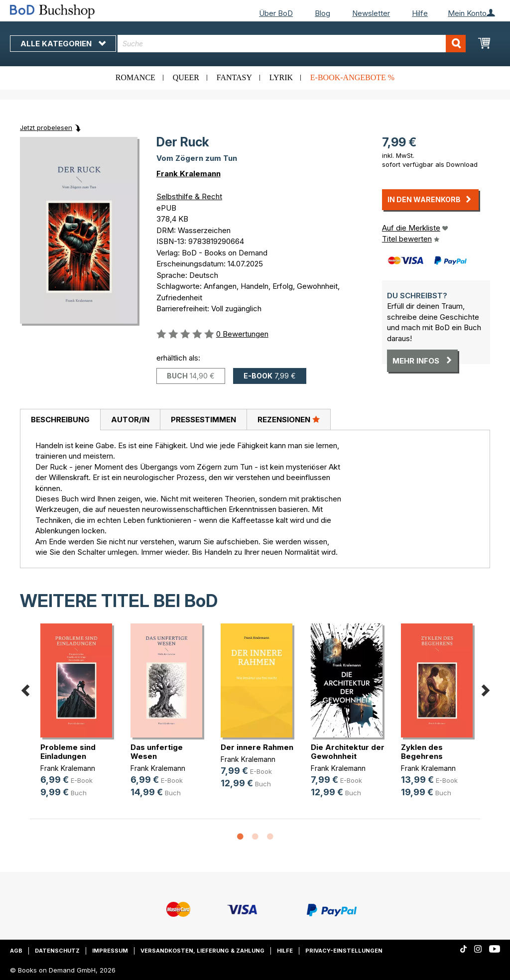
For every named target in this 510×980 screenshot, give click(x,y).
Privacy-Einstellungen (344, 951)
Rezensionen (289, 419)
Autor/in (130, 420)
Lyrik (281, 77)
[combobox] (292, 44)
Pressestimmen (203, 420)
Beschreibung (60, 420)
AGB (16, 951)
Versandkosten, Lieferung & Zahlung (202, 951)
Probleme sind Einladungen (68, 752)
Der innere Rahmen (257, 747)
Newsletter (371, 13)
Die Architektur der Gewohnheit (348, 752)
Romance (135, 77)
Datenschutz (57, 951)
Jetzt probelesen (46, 127)
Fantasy (234, 77)
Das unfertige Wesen (157, 752)
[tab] (60, 420)
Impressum (110, 951)
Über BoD (276, 13)
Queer (186, 77)
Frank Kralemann (189, 174)
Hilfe (420, 13)
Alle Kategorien (63, 44)
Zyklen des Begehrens (422, 752)
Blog (322, 13)
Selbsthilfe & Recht (189, 196)
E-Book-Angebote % (352, 77)
